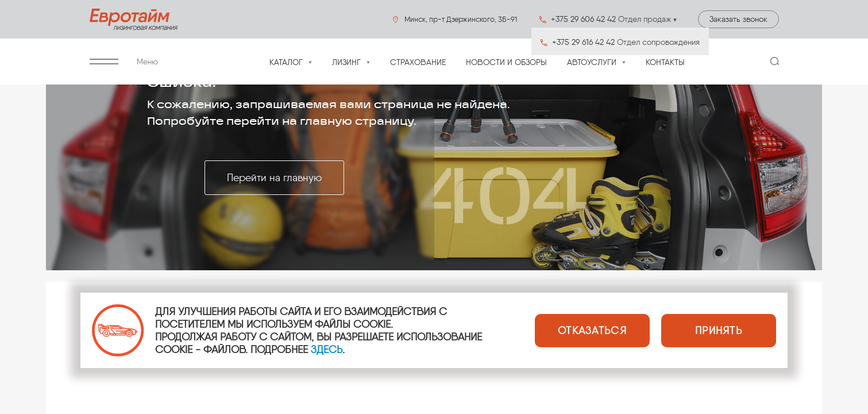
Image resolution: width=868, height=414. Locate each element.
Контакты (665, 62)
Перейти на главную (274, 178)
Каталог (286, 62)
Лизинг (346, 62)
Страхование (418, 62)
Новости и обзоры (506, 62)
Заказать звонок (738, 19)
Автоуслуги (592, 62)
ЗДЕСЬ (327, 350)
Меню (124, 62)
